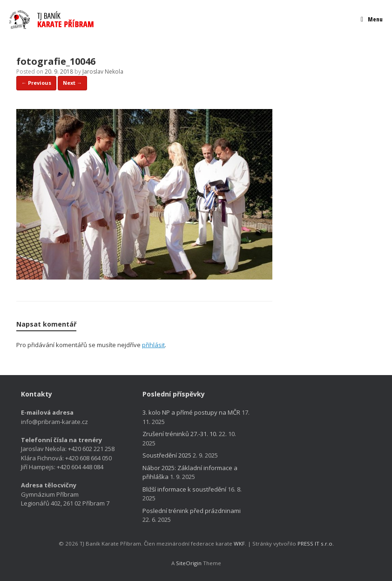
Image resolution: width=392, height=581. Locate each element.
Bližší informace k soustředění (184, 489)
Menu (372, 19)
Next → (72, 83)
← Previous (36, 83)
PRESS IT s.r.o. (316, 543)
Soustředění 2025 (167, 455)
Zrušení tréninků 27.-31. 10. (180, 434)
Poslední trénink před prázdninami (192, 511)
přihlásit (153, 345)
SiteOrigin (189, 563)
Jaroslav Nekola (103, 72)
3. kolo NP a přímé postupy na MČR (191, 412)
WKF (239, 543)
